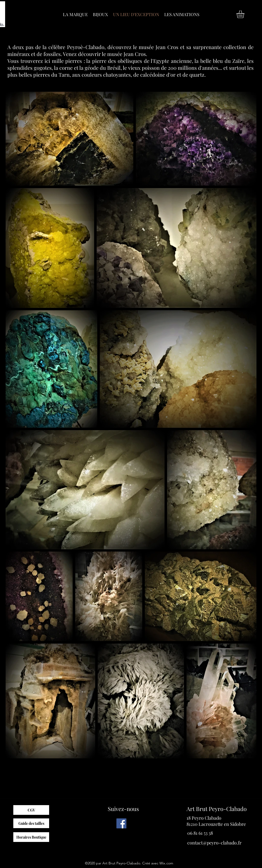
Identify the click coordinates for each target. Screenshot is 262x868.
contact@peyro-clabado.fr (214, 843)
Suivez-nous (123, 809)
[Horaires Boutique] (31, 837)
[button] (245, 14)
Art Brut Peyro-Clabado (217, 809)
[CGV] (31, 810)
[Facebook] (121, 823)
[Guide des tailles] (31, 823)
